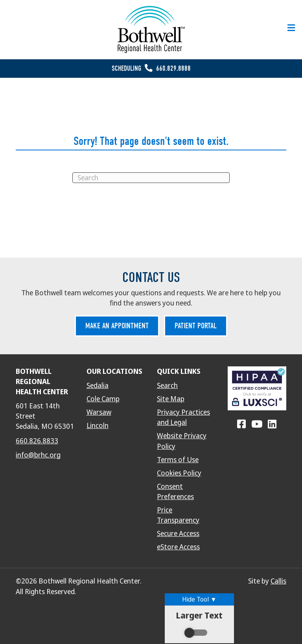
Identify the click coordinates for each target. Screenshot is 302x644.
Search (167, 386)
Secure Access (178, 534)
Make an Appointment (117, 326)
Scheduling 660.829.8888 (151, 69)
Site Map (171, 399)
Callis (278, 581)
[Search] (151, 178)
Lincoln (98, 426)
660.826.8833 (37, 441)
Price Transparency (178, 515)
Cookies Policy (179, 473)
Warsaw (99, 412)
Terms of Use (178, 460)
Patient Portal (196, 326)
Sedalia (98, 386)
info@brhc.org (38, 455)
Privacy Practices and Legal (183, 417)
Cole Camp (103, 399)
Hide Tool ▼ (199, 599)
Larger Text (199, 624)
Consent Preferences (175, 492)
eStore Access (178, 547)
